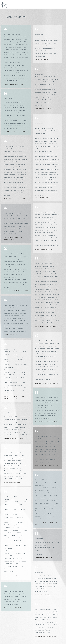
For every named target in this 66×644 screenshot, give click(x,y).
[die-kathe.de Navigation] (62, 4)
